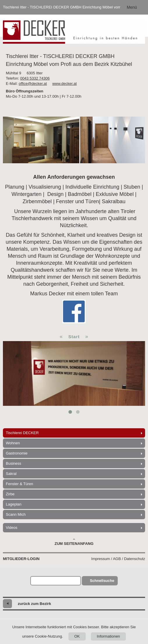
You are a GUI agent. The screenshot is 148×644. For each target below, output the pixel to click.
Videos (12, 528)
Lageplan (14, 504)
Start (74, 337)
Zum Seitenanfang (74, 542)
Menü (132, 7)
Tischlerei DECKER (22, 433)
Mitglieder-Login (21, 559)
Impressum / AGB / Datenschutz (118, 559)
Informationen (108, 636)
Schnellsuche (102, 581)
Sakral (11, 474)
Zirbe (10, 494)
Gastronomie (17, 453)
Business (14, 463)
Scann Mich (16, 514)
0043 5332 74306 (35, 78)
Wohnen (13, 443)
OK (77, 636)
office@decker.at (33, 84)
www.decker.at (64, 84)
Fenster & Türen (20, 484)
